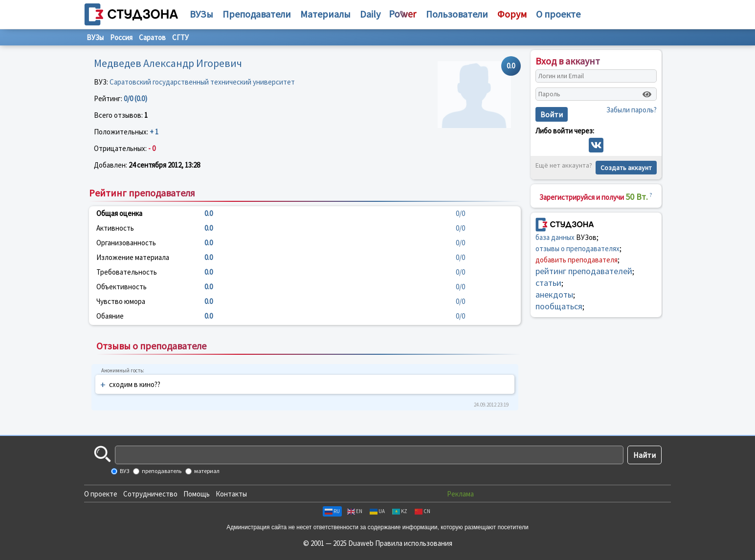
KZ (400, 511)
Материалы (325, 14)
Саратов (152, 37)
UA (377, 511)
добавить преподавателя (577, 260)
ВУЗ (124, 471)
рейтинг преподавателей (584, 271)
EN (355, 511)
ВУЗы (201, 14)
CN (422, 511)
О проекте (101, 494)
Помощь (197, 494)
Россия (121, 37)
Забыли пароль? (632, 110)
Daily (370, 14)
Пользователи (457, 14)
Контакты (231, 494)
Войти (552, 114)
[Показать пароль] (647, 94)
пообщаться (559, 306)
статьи (548, 283)
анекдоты (554, 294)
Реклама (460, 494)
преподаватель (161, 471)
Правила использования (414, 543)
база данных (555, 237)
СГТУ (180, 37)
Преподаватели (257, 14)
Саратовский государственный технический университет (202, 82)
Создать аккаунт (626, 168)
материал (206, 471)
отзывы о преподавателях (577, 248)
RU (332, 511)
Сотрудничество (150, 494)
